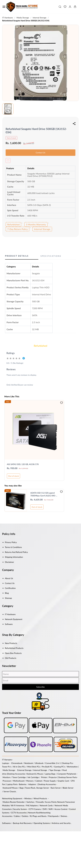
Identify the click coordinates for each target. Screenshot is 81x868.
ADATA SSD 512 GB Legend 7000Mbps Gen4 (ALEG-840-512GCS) (43, 494)
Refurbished (40, 346)
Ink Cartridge (33, 777)
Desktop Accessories (47, 784)
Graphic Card (63, 781)
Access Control (61, 809)
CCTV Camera (35, 809)
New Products (11, 643)
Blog (7, 593)
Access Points (51, 802)
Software (9, 624)
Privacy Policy (11, 542)
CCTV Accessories (19, 813)
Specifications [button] (51, 256)
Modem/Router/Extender (14, 802)
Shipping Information (14, 557)
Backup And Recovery (22, 823)
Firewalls (40, 802)
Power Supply (50, 781)
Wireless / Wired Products (36, 798)
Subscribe (41, 687)
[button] (64, 7)
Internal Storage (40, 18)
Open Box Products (13, 653)
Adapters (32, 784)
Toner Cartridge (19, 777)
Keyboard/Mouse (10, 788)
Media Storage (23, 18)
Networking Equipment (12, 798)
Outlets (25, 816)
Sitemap (8, 598)
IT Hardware (8, 18)
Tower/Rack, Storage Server (37, 788)
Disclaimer (9, 562)
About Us (9, 578)
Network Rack (34, 813)
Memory (30, 781)
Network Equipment (14, 619)
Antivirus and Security (61, 823)
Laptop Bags (50, 774)
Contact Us (10, 583)
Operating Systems (42, 823)
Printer (44, 777)
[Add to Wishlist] (8, 160)
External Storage (24, 770)
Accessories (20, 774)
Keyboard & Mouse (35, 774)
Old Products (11, 658)
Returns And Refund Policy (16, 552)
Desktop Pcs (68, 763)
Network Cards (46, 805)
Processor (7, 781)
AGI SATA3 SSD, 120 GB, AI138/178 (23, 464)
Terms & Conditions (13, 547)
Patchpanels (53, 816)
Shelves (64, 816)
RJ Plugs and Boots (38, 816)
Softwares (6, 823)
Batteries (23, 784)
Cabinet (39, 781)
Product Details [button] (17, 256)
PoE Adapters (32, 805)
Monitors (7, 777)
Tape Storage (55, 770)
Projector (53, 777)
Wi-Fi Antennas (18, 805)
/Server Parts (71, 777)
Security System (20, 809)
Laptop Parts (12, 784)
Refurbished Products (14, 648)
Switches (30, 802)
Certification (10, 588)
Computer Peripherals (67, 774)
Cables (17, 816)
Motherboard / (20, 781)
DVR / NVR (48, 809)
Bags (22, 788)
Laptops (6, 763)
